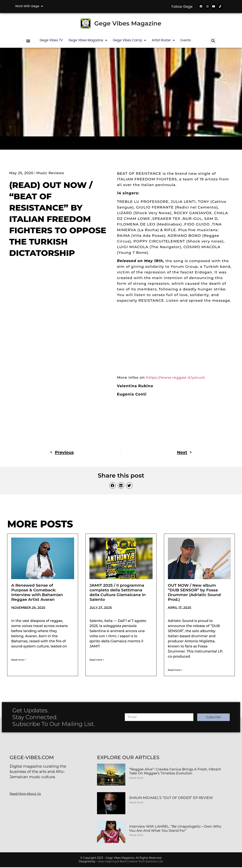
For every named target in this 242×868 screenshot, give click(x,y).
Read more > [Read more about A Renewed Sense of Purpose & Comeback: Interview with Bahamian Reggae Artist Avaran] (18, 660)
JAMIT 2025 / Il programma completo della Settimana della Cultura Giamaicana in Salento (118, 593)
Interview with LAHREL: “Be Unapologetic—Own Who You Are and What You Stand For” (175, 829)
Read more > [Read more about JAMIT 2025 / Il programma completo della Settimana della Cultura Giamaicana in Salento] (97, 660)
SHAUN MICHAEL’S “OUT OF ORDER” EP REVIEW (171, 799)
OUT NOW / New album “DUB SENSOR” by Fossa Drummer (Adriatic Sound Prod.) (194, 593)
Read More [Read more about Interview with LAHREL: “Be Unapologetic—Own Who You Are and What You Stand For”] (136, 836)
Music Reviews (50, 174)
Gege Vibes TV (51, 41)
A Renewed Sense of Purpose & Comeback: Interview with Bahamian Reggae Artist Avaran (37, 593)
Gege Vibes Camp (130, 41)
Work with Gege (29, 6)
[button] (28, 41)
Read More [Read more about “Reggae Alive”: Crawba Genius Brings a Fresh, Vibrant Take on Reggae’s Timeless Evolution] (136, 778)
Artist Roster (163, 41)
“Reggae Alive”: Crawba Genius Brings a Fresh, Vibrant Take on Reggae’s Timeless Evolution (175, 772)
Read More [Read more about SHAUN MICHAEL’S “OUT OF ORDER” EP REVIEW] (136, 803)
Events (186, 41)
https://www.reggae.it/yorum (176, 378)
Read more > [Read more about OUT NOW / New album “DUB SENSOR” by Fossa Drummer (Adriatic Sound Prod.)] (175, 671)
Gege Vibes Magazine (128, 24)
